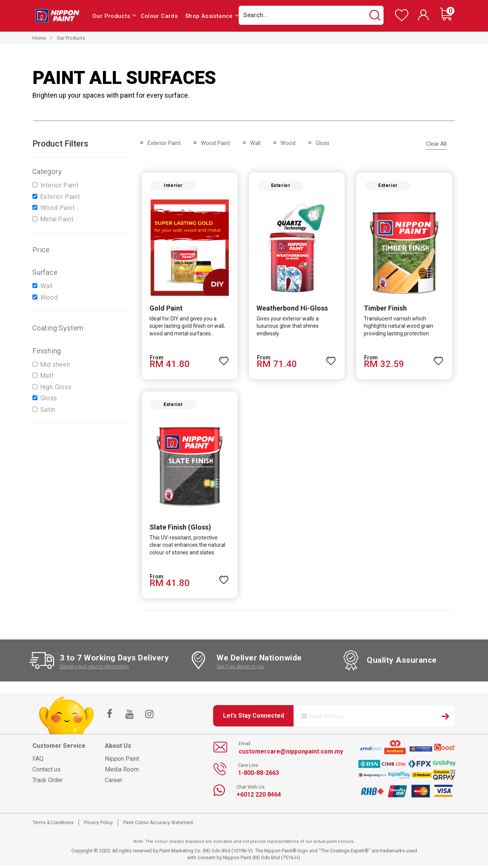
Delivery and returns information (94, 669)
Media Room (122, 772)
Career (114, 782)
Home (39, 38)
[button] (223, 359)
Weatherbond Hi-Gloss (292, 309)
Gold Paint (165, 309)
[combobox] (311, 15)
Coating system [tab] (58, 328)
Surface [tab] (45, 272)
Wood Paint (58, 208)
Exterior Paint (60, 197)
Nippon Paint (122, 761)
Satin (48, 410)
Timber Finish (386, 309)
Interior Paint (59, 185)
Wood (49, 297)
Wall (47, 286)
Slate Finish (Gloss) (179, 530)
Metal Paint (57, 219)
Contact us (47, 772)
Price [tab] (41, 250)
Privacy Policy (98, 825)
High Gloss (56, 387)
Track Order (48, 782)
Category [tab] (47, 172)
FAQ (38, 761)
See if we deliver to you (240, 669)
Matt (47, 376)
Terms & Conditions (53, 825)
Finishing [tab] (47, 351)
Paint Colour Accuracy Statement (158, 825)
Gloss (49, 398)
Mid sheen (55, 365)
